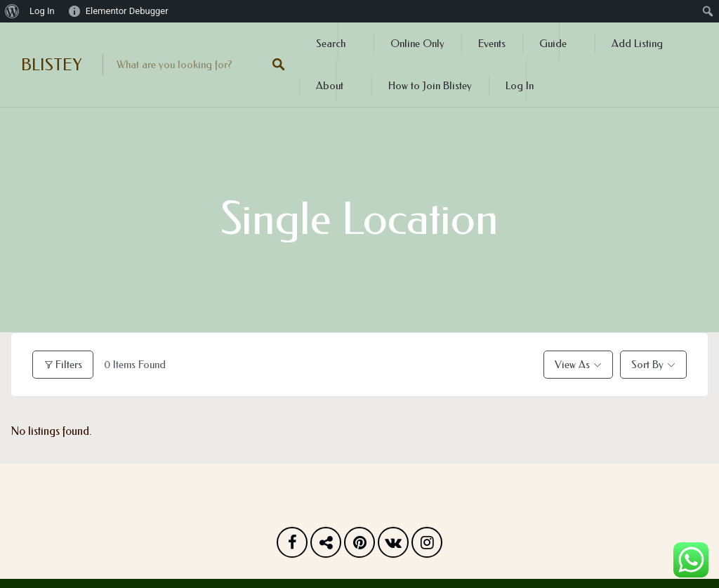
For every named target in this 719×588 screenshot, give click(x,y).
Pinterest (359, 546)
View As (572, 365)
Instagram (427, 546)
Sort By (647, 365)
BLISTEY (51, 65)
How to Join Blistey (430, 86)
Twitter (326, 546)
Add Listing (637, 44)
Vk (393, 546)
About (330, 86)
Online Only (417, 44)
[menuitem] (12, 11)
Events (492, 44)
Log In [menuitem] (42, 11)
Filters (63, 365)
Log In (520, 86)
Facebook (292, 546)
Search (331, 44)
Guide (553, 44)
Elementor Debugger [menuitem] (127, 11)
